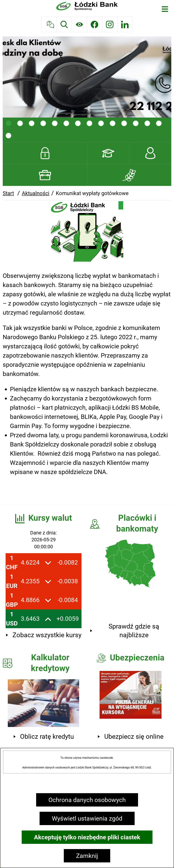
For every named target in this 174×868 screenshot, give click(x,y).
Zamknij (87, 856)
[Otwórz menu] (165, 9)
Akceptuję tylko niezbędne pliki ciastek (87, 837)
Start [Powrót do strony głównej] (8, 193)
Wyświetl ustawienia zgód (87, 818)
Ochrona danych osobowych (87, 800)
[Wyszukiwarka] (64, 24)
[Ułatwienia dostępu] (79, 24)
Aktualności (36, 193)
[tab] (8, 123)
